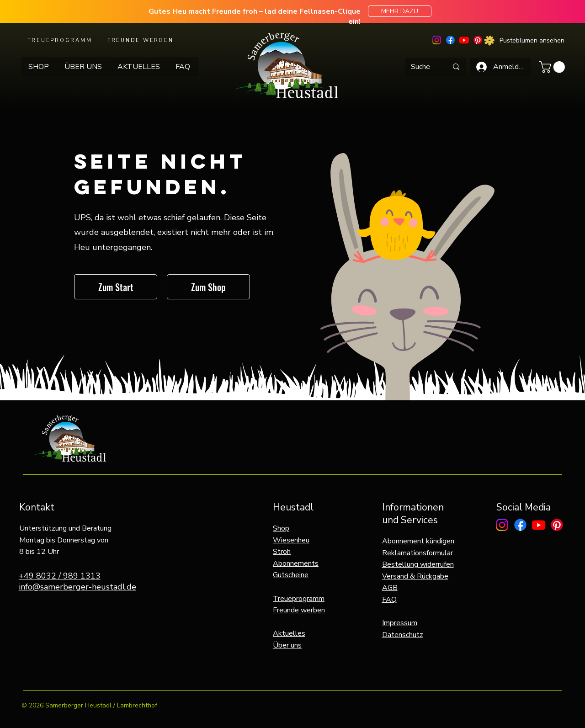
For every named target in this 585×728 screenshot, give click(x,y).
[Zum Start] (116, 287)
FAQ (389, 600)
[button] (553, 67)
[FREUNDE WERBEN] (141, 40)
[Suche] (420, 67)
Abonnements (296, 563)
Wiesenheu (291, 540)
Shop (281, 528)
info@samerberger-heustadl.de (77, 587)
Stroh (282, 552)
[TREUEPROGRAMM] (61, 40)
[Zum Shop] (208, 287)
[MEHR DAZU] (400, 11)
